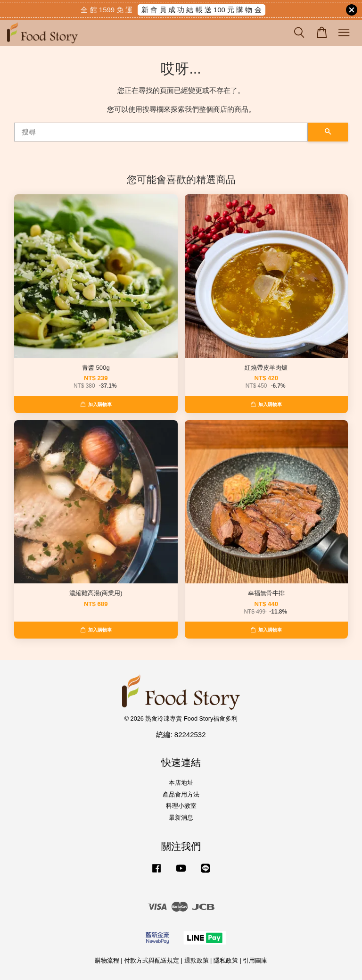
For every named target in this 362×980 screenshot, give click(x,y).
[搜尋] (161, 132)
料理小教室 (181, 806)
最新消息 (181, 818)
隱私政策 (226, 960)
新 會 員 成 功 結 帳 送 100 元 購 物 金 (202, 10)
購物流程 (107, 960)
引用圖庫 (255, 960)
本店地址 (181, 783)
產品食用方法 (181, 794)
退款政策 (197, 960)
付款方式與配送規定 (152, 960)
